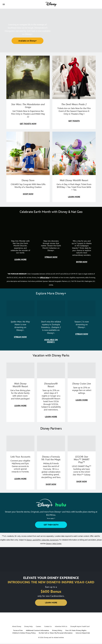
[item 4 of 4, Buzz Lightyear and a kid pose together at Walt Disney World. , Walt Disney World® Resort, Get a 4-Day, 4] (74, 153)
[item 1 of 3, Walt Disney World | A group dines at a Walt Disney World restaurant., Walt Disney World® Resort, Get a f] (20, 370)
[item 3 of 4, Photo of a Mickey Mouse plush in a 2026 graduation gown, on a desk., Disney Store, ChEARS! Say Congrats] (28, 153)
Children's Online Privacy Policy (24, 633)
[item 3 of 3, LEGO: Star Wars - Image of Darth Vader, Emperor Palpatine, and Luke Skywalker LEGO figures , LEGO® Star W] (82, 443)
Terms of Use (18, 630)
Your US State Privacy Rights (76, 630)
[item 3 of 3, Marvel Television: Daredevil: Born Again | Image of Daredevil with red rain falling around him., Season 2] (82, 308)
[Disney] (51, 4)
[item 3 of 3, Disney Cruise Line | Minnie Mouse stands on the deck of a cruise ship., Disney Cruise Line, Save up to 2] (82, 370)
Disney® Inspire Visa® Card (80, 626)
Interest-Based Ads (83, 633)
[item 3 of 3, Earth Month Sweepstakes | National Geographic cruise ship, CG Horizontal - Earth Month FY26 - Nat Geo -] (82, 227)
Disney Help (28, 626)
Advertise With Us (61, 626)
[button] (4, 4)
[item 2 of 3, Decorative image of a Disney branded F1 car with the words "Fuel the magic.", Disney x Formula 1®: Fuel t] (51, 443)
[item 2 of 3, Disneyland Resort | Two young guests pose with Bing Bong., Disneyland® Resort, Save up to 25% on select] (51, 370)
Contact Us (48, 626)
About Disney (17, 626)
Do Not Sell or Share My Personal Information (56, 633)
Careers (38, 626)
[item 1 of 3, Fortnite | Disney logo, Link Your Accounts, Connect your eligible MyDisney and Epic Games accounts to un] (20, 443)
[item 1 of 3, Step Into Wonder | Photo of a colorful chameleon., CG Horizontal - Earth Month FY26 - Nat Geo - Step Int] (20, 227)
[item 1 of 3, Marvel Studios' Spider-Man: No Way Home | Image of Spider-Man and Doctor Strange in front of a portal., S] (20, 308)
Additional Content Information (37, 630)
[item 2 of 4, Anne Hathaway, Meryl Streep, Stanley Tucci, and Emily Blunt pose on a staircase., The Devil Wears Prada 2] (74, 77)
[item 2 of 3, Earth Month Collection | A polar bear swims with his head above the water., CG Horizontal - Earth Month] (51, 227)
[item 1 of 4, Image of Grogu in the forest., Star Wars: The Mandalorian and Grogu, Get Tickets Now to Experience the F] (28, 77)
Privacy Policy (57, 630)
